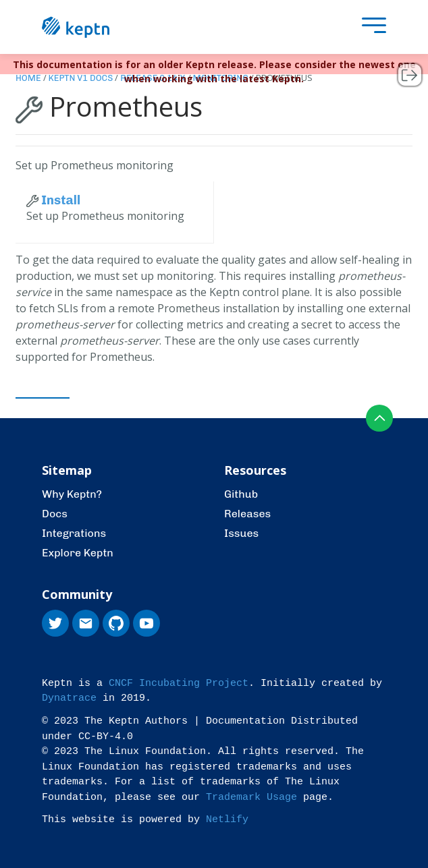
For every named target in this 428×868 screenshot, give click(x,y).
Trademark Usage (251, 798)
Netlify (227, 820)
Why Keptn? (72, 494)
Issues (241, 533)
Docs (55, 514)
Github (241, 494)
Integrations (74, 533)
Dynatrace (69, 698)
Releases (247, 514)
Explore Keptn (78, 553)
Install (53, 200)
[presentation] (371, 27)
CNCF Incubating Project (179, 684)
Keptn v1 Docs (81, 78)
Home (28, 78)
